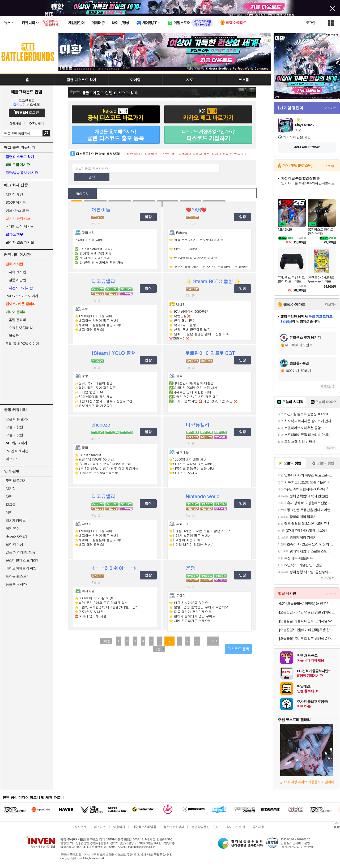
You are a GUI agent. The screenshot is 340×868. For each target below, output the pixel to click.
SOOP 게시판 (16, 202)
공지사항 (258, 827)
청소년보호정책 (174, 827)
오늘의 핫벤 (14, 427)
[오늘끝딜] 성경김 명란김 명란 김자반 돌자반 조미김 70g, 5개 (307, 612)
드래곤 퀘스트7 (17, 576)
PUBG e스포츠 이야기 (22, 296)
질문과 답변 (16, 280)
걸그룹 (11, 504)
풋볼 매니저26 (16, 584)
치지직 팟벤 (14, 194)
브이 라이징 (14, 544)
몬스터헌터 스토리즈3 (22, 560)
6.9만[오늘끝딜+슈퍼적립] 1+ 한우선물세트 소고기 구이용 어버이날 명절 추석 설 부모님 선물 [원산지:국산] (307, 603)
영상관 (12, 336)
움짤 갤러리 (16, 320)
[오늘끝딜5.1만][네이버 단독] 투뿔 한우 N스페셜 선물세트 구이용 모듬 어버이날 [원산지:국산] (307, 630)
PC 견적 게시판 (17, 451)
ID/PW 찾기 (37, 124)
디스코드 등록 (238, 649)
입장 (148, 217)
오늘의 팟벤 (14, 435)
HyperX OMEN (16, 536)
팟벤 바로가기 (16, 481)
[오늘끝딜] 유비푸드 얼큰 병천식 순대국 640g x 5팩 (307, 639)
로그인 (311, 23)
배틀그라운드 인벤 (27, 92)
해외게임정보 (16, 520)
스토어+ (330, 166)
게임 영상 (13, 528)
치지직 (11, 489)
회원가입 (15, 124)
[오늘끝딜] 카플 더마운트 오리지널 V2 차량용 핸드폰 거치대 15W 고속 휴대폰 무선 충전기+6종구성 (307, 621)
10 (197, 641)
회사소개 (80, 827)
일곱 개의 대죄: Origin (21, 552)
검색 (46, 133)
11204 (213, 641)
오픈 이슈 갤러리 (18, 419)
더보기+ (330, 108)
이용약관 (119, 827)
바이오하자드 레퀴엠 (21, 568)
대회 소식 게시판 (20, 226)
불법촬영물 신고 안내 (205, 827)
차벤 (9, 497)
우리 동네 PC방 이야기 (22, 344)
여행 (9, 512)
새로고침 (326, 386)
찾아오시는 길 (236, 827)
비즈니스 (100, 827)
